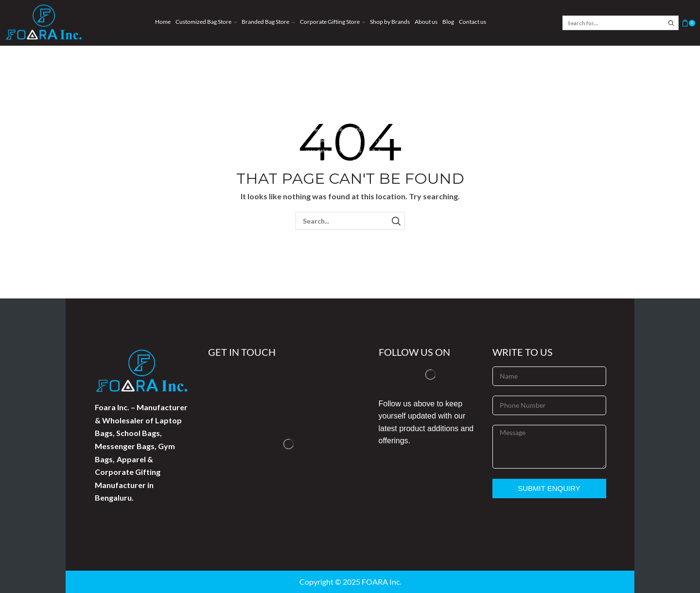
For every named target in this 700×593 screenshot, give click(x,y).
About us (426, 22)
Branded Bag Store (268, 22)
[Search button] (671, 23)
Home (163, 22)
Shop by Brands (390, 22)
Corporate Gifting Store (332, 22)
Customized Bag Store (206, 22)
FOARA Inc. (381, 582)
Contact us (472, 22)
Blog (448, 22)
